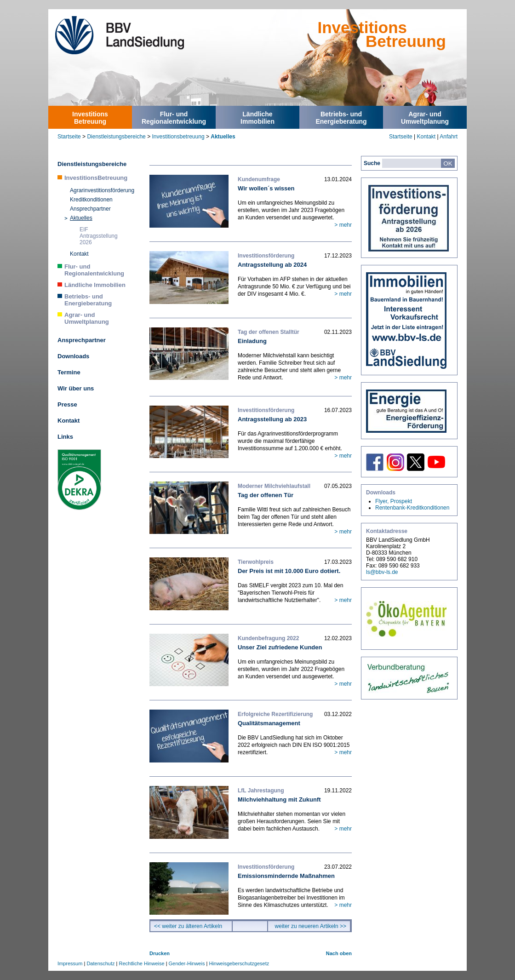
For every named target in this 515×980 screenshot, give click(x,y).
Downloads (73, 356)
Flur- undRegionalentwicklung (174, 118)
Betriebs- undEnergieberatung (341, 118)
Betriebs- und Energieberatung (88, 300)
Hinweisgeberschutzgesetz (239, 963)
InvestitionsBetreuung (90, 118)
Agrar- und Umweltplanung (87, 318)
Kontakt (426, 137)
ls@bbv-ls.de (382, 572)
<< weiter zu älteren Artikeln (188, 926)
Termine (69, 372)
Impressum (70, 963)
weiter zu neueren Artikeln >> (311, 926)
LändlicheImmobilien (257, 118)
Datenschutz (100, 963)
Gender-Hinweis (187, 963)
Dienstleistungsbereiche (116, 137)
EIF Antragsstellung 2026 (99, 236)
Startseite (69, 137)
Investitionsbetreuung (178, 137)
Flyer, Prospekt (394, 501)
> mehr (343, 225)
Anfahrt (449, 137)
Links (65, 437)
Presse (67, 404)
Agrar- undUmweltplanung (425, 118)
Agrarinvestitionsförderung (102, 190)
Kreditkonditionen (91, 200)
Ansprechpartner (90, 209)
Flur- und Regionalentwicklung (94, 270)
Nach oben (339, 953)
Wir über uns (76, 388)
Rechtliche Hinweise (142, 963)
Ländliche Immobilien (95, 285)
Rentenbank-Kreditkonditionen (412, 508)
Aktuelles (223, 137)
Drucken (160, 953)
